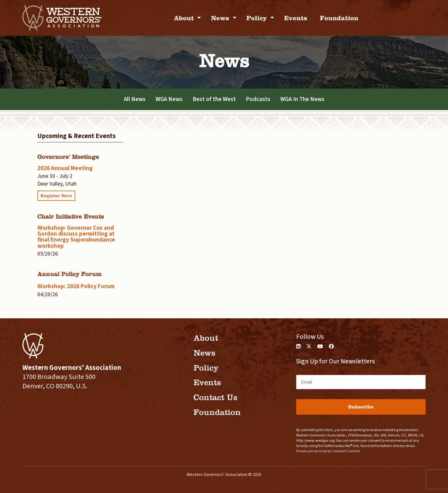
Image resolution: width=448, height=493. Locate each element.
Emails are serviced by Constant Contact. (329, 451)
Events (296, 18)
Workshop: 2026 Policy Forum (76, 286)
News (221, 18)
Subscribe (361, 407)
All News (135, 99)
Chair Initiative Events (71, 217)
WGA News (169, 99)
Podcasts (258, 99)
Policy (258, 18)
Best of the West (214, 99)
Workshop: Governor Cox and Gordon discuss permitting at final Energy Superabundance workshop (76, 237)
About (185, 18)
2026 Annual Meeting (65, 168)
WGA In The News (302, 99)
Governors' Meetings (68, 157)
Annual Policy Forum (69, 274)
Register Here (56, 196)
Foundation (339, 18)
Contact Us (215, 397)
